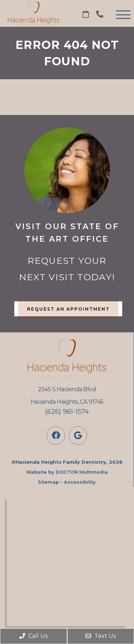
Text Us (101, 636)
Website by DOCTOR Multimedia (67, 472)
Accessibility (80, 482)
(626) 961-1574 (67, 412)
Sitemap (48, 482)
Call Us (33, 636)
